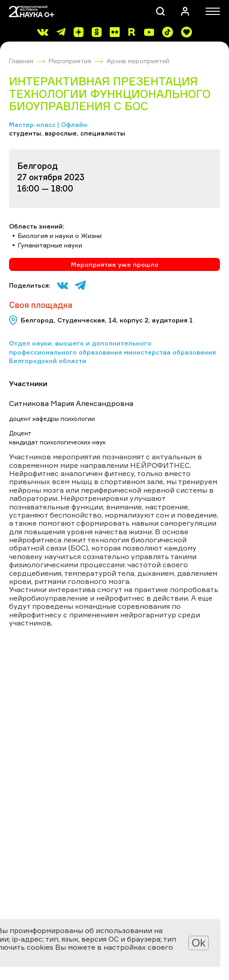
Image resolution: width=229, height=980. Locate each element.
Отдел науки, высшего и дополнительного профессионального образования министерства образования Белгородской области (112, 352)
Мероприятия (70, 61)
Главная (21, 61)
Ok (199, 943)
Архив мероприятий (138, 61)
